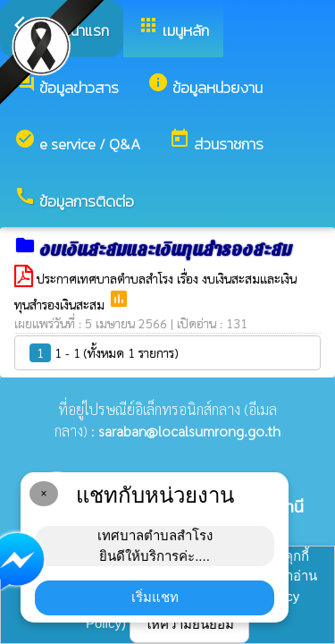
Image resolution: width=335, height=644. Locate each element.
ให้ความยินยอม (189, 624)
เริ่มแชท (155, 597)
